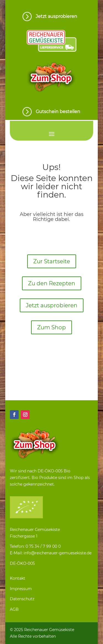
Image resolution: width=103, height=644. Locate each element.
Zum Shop (51, 327)
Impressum (21, 589)
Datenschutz (22, 599)
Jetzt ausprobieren (52, 305)
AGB (14, 609)
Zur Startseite (52, 261)
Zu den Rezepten (52, 283)
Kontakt (18, 578)
